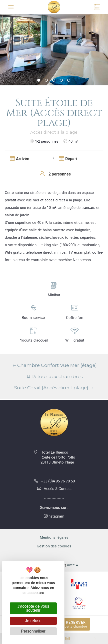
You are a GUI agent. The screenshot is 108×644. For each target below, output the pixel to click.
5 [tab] (69, 80)
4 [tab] (61, 80)
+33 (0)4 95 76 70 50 (54, 481)
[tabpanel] (54, 50)
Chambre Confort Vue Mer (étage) (54, 365)
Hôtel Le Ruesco (58, 457)
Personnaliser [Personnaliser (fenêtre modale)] (33, 631)
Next (102, 50)
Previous (6, 50)
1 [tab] (39, 80)
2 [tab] (46, 80)
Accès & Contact (54, 488)
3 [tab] (54, 80)
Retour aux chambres (54, 377)
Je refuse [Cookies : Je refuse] (33, 621)
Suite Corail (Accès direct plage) (54, 388)
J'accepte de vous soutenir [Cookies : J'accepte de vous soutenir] (33, 608)
